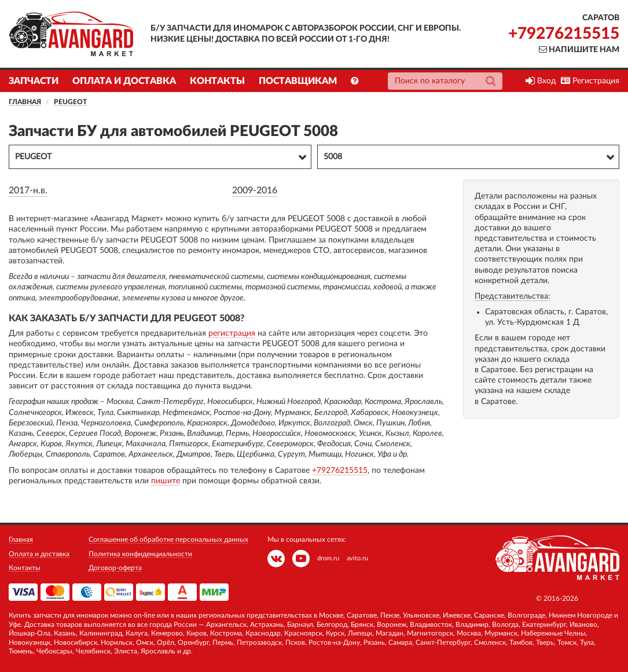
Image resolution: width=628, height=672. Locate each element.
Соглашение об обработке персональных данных (168, 539)
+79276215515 (564, 34)
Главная (25, 102)
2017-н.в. (28, 190)
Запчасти (34, 81)
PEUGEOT (70, 102)
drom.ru (328, 558)
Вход (541, 81)
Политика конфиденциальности (140, 554)
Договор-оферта (115, 568)
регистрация (232, 333)
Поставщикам (298, 81)
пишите (166, 481)
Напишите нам (579, 50)
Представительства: (513, 296)
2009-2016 (255, 190)
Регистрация (590, 81)
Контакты (217, 81)
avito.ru (357, 558)
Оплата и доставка (124, 81)
